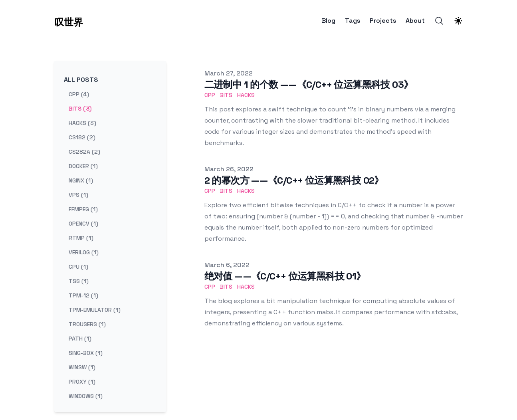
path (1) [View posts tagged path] (80, 339)
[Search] (439, 21)
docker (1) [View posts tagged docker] (83, 166)
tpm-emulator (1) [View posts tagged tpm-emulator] (95, 310)
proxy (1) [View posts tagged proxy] (82, 382)
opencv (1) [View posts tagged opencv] (83, 224)
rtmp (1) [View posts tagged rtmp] (81, 238)
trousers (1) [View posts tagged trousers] (87, 324)
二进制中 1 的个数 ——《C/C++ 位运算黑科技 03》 (309, 84)
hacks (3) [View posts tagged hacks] (82, 123)
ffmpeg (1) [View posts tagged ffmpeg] (83, 209)
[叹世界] (69, 21)
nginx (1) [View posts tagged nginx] (81, 180)
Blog (329, 21)
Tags (353, 21)
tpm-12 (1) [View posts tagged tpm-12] (83, 295)
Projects (383, 21)
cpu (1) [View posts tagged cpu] (78, 267)
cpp (210, 95)
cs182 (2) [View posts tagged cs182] (82, 137)
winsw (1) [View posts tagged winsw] (82, 367)
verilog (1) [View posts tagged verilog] (84, 252)
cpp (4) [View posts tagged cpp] (79, 94)
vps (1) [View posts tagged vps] (78, 195)
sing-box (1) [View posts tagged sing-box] (86, 353)
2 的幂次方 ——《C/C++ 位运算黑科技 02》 (294, 180)
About (415, 21)
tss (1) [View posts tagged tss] (79, 281)
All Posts (81, 80)
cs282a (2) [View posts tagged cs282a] (84, 152)
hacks (246, 95)
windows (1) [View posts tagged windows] (86, 396)
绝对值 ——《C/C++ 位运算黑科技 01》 (285, 276)
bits (226, 95)
